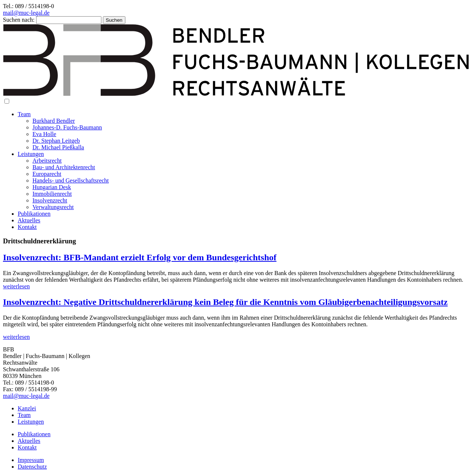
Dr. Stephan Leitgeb (56, 141)
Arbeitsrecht (47, 161)
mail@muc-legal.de (26, 13)
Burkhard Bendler (54, 121)
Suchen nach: (19, 20)
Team (24, 114)
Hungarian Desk (52, 187)
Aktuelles (29, 220)
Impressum (31, 460)
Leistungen (31, 154)
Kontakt (27, 227)
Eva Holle (44, 134)
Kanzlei (27, 408)
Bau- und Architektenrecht (64, 167)
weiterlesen (16, 286)
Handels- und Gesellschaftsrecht (71, 180)
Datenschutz (32, 467)
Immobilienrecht (52, 194)
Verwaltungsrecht (53, 207)
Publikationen (34, 214)
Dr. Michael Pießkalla (58, 147)
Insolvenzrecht (50, 200)
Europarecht (47, 174)
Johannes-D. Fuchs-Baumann (67, 127)
